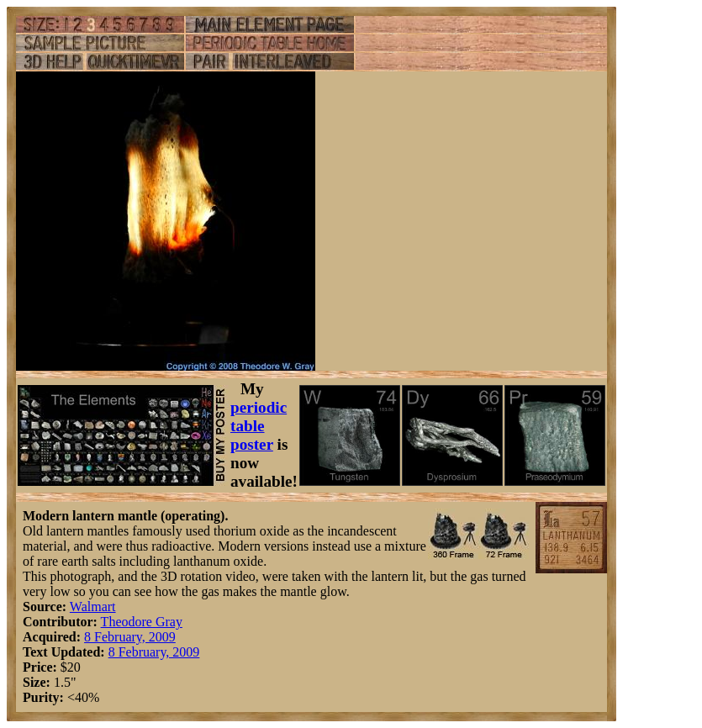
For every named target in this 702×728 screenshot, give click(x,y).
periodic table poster (259, 426)
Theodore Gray (142, 622)
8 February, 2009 (130, 637)
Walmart (93, 607)
